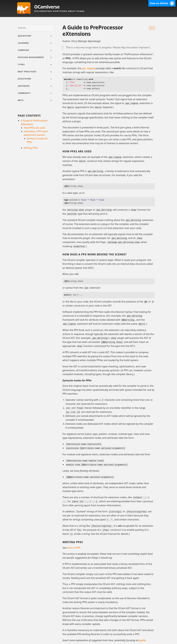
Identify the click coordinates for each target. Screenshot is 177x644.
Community (24, 93)
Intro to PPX (74, 544)
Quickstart (25, 36)
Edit (152, 28)
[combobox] (35, 28)
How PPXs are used (34, 128)
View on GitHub (159, 3)
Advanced (24, 86)
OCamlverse (47, 7)
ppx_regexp (88, 68)
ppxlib (142, 637)
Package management (31, 57)
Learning (23, 43)
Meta (21, 100)
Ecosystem (24, 79)
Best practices (27, 72)
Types (21, 64)
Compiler (23, 50)
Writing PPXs (31, 148)
